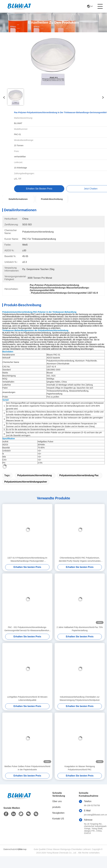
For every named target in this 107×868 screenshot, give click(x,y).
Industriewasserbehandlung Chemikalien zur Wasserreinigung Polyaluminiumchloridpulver (80, 698)
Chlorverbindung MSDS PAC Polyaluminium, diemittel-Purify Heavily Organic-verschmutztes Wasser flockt (80, 560)
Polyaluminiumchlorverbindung (35, 475)
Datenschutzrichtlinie (10, 849)
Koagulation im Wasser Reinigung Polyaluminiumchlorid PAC (80, 768)
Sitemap (23, 849)
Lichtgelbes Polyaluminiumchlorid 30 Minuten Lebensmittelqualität (27, 698)
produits (56, 807)
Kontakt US (58, 819)
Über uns (57, 801)
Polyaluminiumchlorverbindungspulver (26, 482)
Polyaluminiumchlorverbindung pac (79, 475)
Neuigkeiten (58, 813)
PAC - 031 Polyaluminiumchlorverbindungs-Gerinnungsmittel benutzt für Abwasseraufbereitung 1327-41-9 (27, 629)
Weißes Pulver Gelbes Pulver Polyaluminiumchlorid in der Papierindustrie (27, 768)
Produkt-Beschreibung (52, 199)
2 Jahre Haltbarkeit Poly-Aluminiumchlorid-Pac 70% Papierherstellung (80, 629)
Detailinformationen (18, 199)
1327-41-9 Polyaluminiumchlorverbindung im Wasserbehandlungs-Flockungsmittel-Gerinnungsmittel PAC (27, 560)
